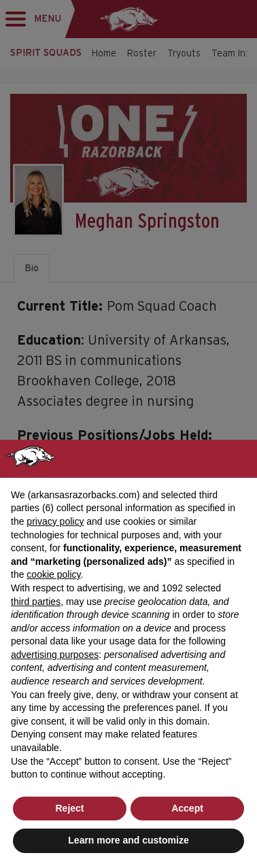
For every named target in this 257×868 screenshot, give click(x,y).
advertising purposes (55, 655)
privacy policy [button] (55, 521)
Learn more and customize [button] (128, 840)
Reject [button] (69, 808)
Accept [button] (187, 808)
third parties (36, 602)
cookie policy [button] (53, 574)
